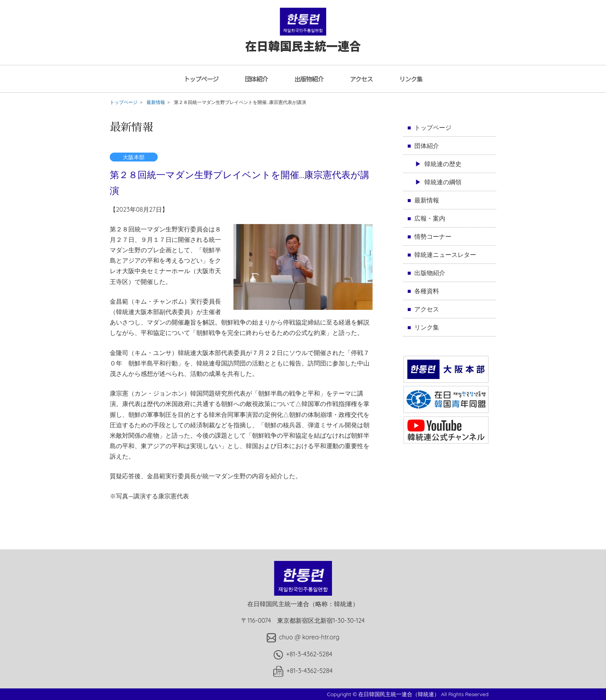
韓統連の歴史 (443, 164)
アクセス (361, 79)
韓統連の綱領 (443, 182)
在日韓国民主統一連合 (303, 38)
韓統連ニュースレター (445, 255)
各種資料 (427, 291)
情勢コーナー (433, 236)
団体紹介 (256, 79)
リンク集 (411, 79)
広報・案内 (430, 218)
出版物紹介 (309, 79)
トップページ (201, 79)
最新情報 (156, 102)
